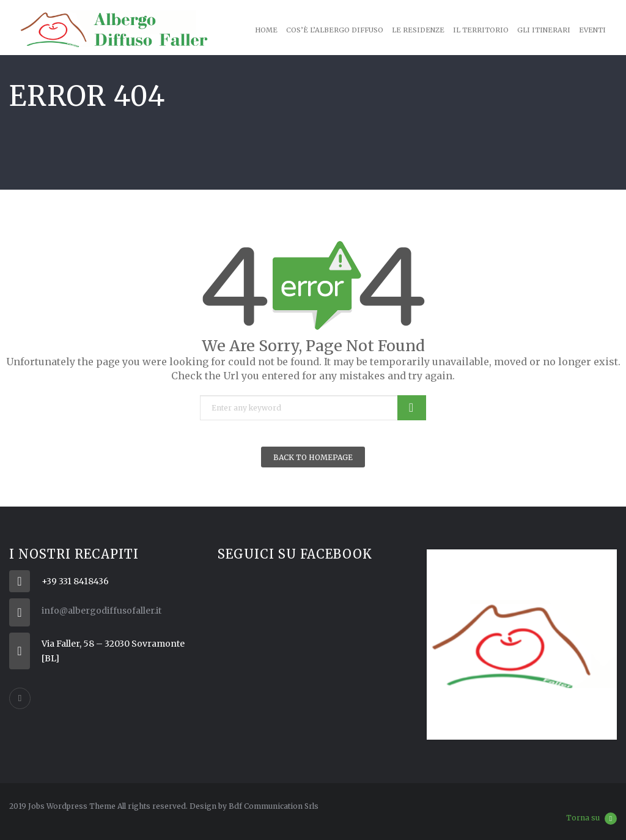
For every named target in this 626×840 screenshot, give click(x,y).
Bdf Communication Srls (274, 806)
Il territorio (481, 30)
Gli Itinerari (544, 30)
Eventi (592, 30)
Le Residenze (418, 30)
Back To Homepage (313, 457)
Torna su (591, 819)
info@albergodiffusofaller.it (101, 611)
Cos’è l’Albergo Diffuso (335, 30)
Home (266, 30)
